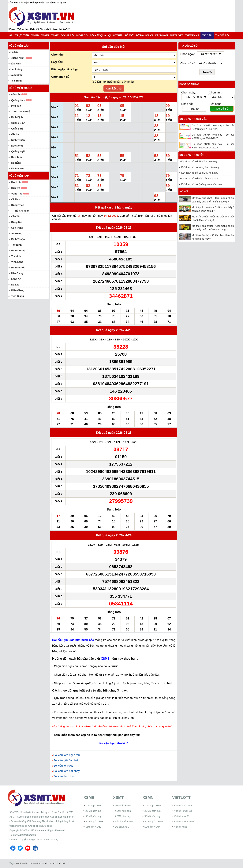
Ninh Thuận (18, 140)
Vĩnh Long (17, 262)
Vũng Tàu (17, 194)
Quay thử (115, 35)
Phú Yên (16, 106)
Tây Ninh (16, 245)
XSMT (55, 35)
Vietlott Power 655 (183, 811)
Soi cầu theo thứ (64, 776)
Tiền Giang (18, 296)
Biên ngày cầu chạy (64, 69)
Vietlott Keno (181, 827)
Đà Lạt (15, 285)
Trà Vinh (16, 256)
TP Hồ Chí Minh (20, 211)
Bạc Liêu (16, 182)
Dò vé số (67, 35)
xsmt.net (61, 863)
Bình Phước (18, 268)
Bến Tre (16, 188)
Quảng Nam (18, 100)
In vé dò (82, 35)
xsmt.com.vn (49, 863)
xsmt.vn (37, 863)
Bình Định (17, 117)
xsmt (18, 863)
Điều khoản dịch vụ (48, 840)
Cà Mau (16, 199)
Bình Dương (18, 251)
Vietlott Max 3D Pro (184, 822)
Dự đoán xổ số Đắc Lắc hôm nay (199, 179)
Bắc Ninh (16, 64)
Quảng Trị (17, 129)
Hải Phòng (17, 69)
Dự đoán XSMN (153, 827)
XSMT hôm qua (123, 811)
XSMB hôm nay (93, 816)
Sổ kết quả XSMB (95, 822)
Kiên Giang (18, 290)
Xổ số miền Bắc (19, 46)
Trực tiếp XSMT (123, 806)
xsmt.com (27, 863)
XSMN (45, 35)
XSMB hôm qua (93, 811)
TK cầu (207, 35)
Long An (16, 279)
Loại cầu (57, 62)
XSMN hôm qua (153, 811)
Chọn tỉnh (58, 54)
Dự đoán (162, 35)
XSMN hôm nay (152, 816)
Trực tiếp (22, 35)
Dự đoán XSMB (93, 827)
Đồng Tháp (18, 205)
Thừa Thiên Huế (21, 112)
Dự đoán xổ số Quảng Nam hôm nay (202, 185)
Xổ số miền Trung (20, 88)
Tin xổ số (222, 35)
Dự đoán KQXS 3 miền (193, 120)
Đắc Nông (17, 146)
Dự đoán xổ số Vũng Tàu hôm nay (200, 168)
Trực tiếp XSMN (153, 806)
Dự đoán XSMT (123, 827)
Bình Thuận (18, 239)
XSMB (35, 35)
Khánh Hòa (18, 168)
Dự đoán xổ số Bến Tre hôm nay (199, 162)
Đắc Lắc (16, 94)
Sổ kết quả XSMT (124, 822)
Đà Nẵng (16, 163)
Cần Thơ (16, 216)
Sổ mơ (129, 35)
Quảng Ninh (17, 58)
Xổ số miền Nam (19, 176)
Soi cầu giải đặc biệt (66, 760)
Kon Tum (16, 157)
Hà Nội (14, 52)
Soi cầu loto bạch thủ (67, 755)
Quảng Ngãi (18, 151)
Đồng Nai (17, 222)
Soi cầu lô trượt (63, 766)
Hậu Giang (17, 273)
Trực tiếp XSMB (93, 806)
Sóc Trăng (17, 228)
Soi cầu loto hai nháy (67, 771)
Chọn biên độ (60, 77)
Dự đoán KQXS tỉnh (192, 156)
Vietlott (177, 35)
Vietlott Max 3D (182, 816)
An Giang (17, 233)
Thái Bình (16, 81)
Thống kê (192, 35)
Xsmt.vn (39, 830)
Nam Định (16, 75)
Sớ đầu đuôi (144, 35)
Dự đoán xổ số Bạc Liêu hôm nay (200, 174)
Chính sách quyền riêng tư (23, 840)
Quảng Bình (18, 123)
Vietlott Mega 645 (183, 806)
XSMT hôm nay (123, 816)
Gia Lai (15, 134)
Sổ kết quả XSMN (154, 822)
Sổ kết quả (98, 35)
